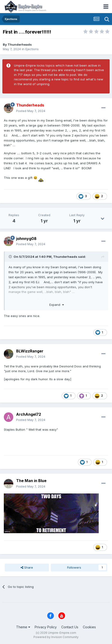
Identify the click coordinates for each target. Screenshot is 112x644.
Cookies (89, 627)
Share (27, 567)
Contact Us (70, 627)
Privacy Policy (46, 627)
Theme (23, 627)
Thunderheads (20, 44)
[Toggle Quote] (11, 257)
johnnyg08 (26, 239)
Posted (31, 111)
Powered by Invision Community (56, 637)
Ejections (32, 49)
